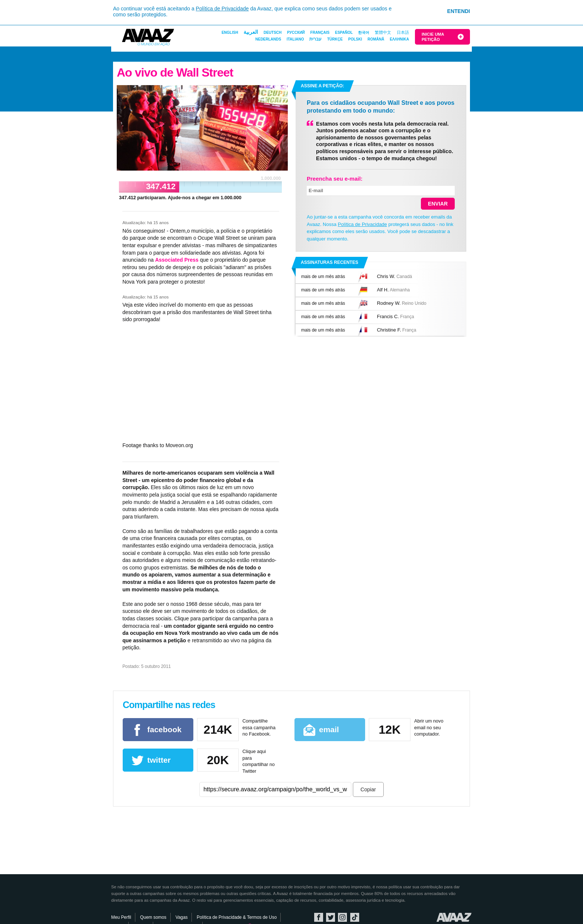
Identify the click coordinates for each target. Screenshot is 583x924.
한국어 (364, 33)
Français (320, 33)
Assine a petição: (322, 86)
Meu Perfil (121, 917)
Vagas (182, 917)
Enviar (438, 204)
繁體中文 (383, 32)
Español (344, 33)
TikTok (355, 917)
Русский (296, 33)
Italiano (295, 39)
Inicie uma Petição (433, 37)
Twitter (331, 917)
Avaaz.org (454, 917)
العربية (251, 32)
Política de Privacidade (222, 9)
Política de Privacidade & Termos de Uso (237, 917)
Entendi (459, 11)
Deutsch (273, 33)
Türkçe (335, 39)
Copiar (368, 789)
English (230, 33)
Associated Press (177, 260)
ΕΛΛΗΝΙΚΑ (399, 39)
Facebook (319, 917)
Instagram (342, 917)
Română (376, 39)
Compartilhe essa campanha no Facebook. (259, 728)
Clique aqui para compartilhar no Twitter (259, 761)
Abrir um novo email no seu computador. (429, 728)
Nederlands (268, 39)
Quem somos (153, 917)
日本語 (403, 32)
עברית (315, 39)
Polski (355, 39)
